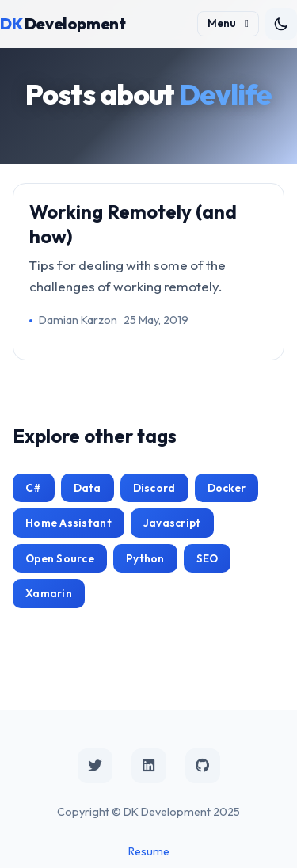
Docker (227, 488)
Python (145, 558)
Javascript (172, 523)
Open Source (60, 558)
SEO (208, 558)
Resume (149, 851)
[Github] (203, 766)
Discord (154, 488)
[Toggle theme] (281, 24)
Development (63, 23)
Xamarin (49, 593)
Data (88, 488)
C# (34, 488)
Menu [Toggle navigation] (228, 23)
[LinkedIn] (149, 766)
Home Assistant (69, 523)
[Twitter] (95, 766)
